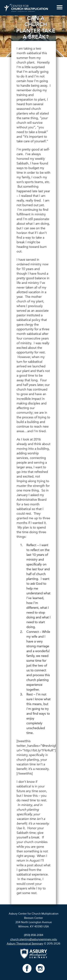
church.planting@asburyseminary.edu (34, 939)
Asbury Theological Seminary (25, 944)
